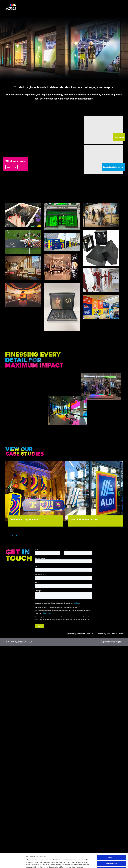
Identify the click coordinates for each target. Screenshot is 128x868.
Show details (105, 864)
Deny (111, 855)
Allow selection (111, 850)
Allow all (111, 844)
